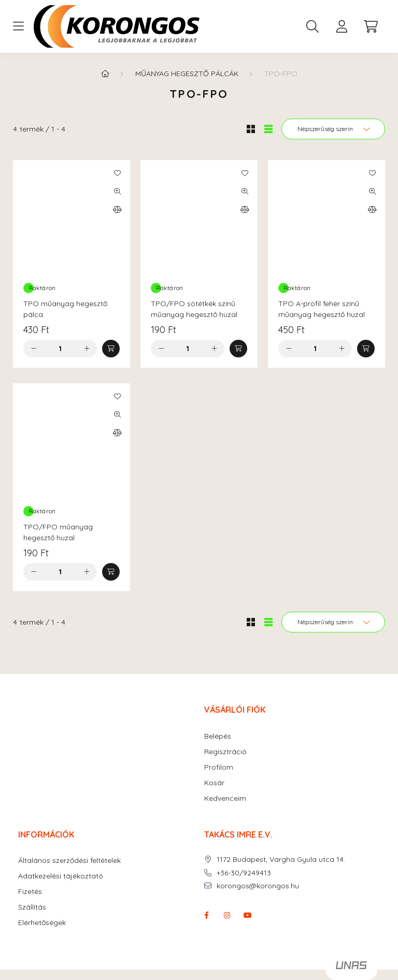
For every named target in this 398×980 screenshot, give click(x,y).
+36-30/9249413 (244, 873)
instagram (227, 915)
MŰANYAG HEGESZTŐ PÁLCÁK (187, 74)
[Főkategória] (105, 74)
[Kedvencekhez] (117, 173)
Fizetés (30, 892)
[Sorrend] (333, 129)
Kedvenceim (225, 798)
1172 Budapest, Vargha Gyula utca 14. (281, 860)
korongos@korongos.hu (258, 886)
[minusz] (34, 349)
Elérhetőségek (42, 923)
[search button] (312, 26)
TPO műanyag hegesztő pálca (65, 309)
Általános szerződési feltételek (69, 861)
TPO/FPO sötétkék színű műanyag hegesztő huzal (194, 309)
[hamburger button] (18, 26)
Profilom (219, 767)
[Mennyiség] (60, 349)
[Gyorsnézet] (117, 191)
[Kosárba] (111, 349)
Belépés (218, 736)
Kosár (214, 783)
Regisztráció (225, 752)
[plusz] (87, 349)
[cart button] (371, 26)
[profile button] (342, 26)
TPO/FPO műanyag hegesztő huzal (58, 532)
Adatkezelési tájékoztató (61, 876)
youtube (248, 915)
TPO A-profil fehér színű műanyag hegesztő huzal (322, 309)
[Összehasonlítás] (117, 209)
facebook (206, 915)
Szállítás (32, 907)
